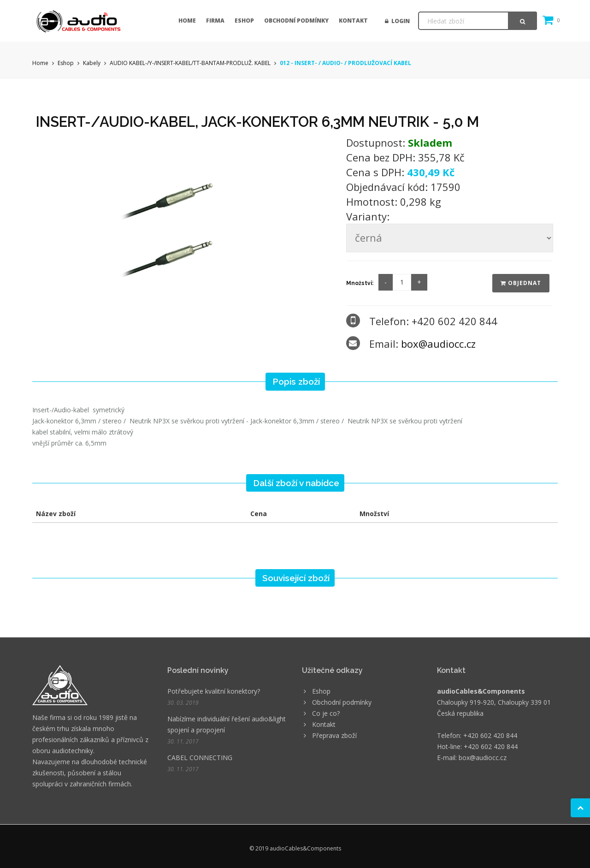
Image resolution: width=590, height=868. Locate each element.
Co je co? (326, 713)
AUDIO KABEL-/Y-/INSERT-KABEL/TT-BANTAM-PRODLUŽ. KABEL (190, 63)
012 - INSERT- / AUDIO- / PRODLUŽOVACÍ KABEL (345, 63)
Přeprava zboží (334, 735)
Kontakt (353, 21)
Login (397, 21)
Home (187, 21)
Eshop (244, 21)
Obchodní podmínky (296, 21)
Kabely (92, 63)
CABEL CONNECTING (200, 758)
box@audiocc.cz (438, 344)
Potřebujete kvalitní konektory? (214, 691)
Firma (215, 21)
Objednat (521, 283)
